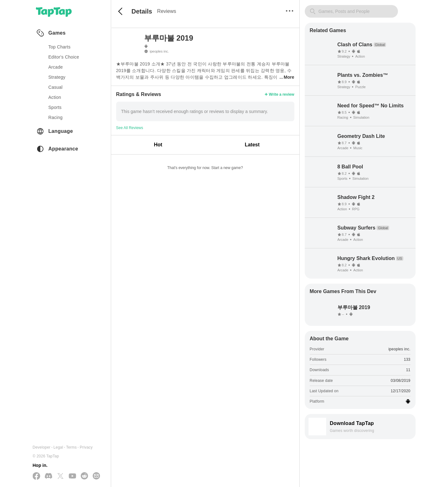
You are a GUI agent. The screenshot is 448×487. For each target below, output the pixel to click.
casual (56, 87)
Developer (42, 447)
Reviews (167, 11)
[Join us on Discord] (48, 476)
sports (55, 107)
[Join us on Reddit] (84, 476)
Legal (58, 447)
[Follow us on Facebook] (37, 476)
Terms (71, 447)
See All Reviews (130, 128)
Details (142, 11)
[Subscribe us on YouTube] (72, 476)
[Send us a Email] (96, 476)
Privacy (86, 447)
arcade (56, 67)
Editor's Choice (64, 57)
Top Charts (60, 47)
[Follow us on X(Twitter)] (60, 476)
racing (56, 117)
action (55, 97)
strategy (57, 77)
